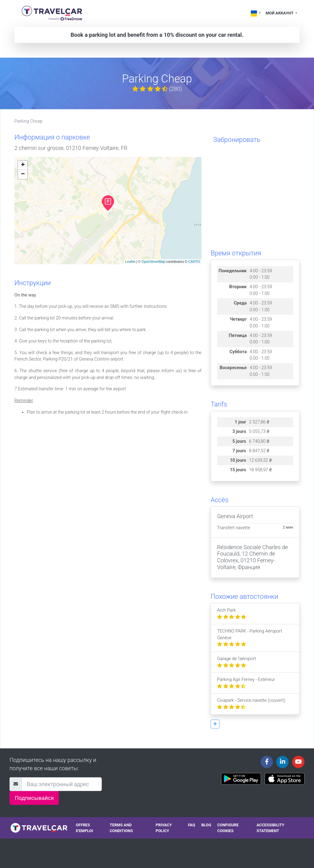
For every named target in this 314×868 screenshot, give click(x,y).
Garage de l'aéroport (237, 662)
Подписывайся (34, 798)
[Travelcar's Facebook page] (267, 762)
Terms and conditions (121, 828)
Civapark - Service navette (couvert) (251, 704)
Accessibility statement (270, 828)
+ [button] (23, 165)
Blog (206, 825)
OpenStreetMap (153, 262)
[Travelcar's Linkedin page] (282, 762)
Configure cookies (228, 828)
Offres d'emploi (84, 828)
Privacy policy (164, 828)
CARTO (194, 262)
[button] (215, 724)
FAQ (191, 825)
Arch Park (232, 614)
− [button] (23, 174)
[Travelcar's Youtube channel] (298, 762)
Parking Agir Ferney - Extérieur (246, 683)
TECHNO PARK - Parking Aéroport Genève (250, 638)
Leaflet (130, 262)
